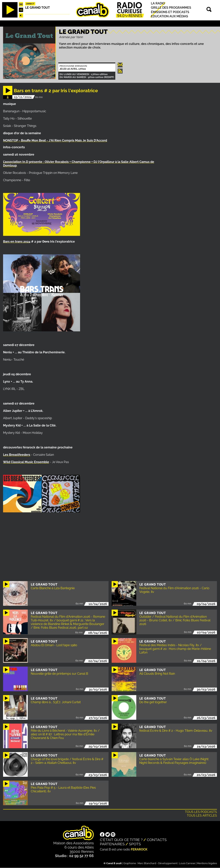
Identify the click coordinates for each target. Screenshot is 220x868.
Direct (30, 4)
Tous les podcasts (201, 812)
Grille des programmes (171, 8)
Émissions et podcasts (170, 12)
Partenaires (112, 844)
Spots (135, 844)
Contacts (157, 840)
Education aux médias (169, 16)
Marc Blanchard (147, 863)
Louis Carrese (187, 863)
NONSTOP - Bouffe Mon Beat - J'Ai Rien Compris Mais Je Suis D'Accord (55, 140)
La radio (158, 3)
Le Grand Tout (38, 8)
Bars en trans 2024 (17, 242)
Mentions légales (207, 863)
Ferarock (139, 849)
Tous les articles (202, 816)
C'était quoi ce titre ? (121, 840)
